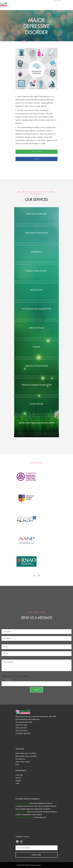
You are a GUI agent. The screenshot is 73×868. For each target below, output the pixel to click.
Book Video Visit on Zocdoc (26, 756)
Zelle (17, 783)
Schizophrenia (37, 252)
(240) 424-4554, (21, 725)
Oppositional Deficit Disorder (37, 366)
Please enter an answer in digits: (15, 676)
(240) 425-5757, (21, 728)
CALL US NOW (37, 159)
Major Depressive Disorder (36, 214)
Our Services (20, 759)
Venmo (18, 778)
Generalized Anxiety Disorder (37, 233)
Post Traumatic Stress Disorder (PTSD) (37, 309)
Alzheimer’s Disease (37, 328)
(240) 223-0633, (27, 722)
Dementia (37, 347)
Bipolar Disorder (36, 290)
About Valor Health (23, 762)
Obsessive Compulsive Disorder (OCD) (37, 385)
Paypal (18, 781)
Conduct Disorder (36, 404)
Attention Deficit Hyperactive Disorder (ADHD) (36, 423)
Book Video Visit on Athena (26, 753)
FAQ (17, 765)
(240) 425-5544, (21, 731)
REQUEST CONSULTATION (36, 152)
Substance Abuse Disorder (36, 271)
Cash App (19, 775)
